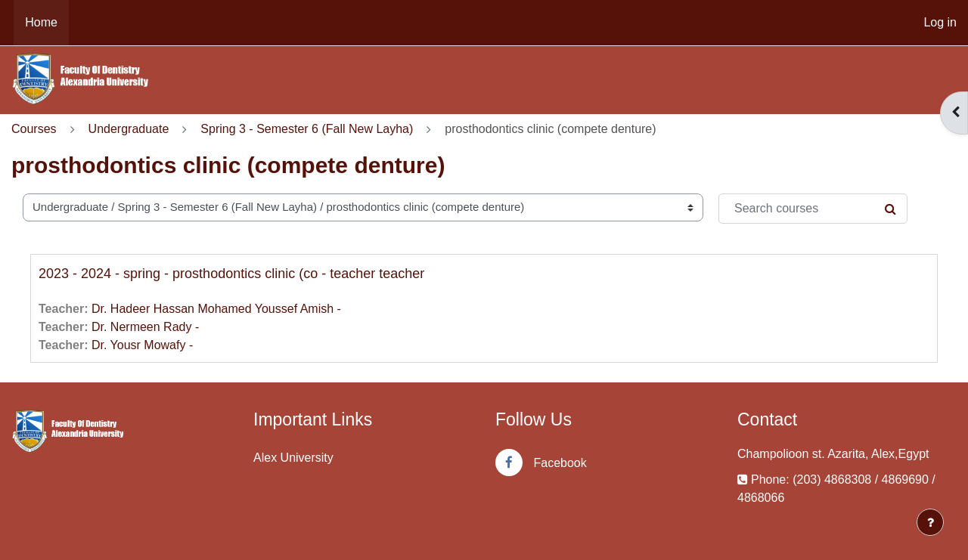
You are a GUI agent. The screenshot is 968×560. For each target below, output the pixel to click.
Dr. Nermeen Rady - (145, 327)
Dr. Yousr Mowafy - (142, 345)
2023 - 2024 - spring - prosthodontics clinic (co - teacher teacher (231, 274)
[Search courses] (813, 209)
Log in (940, 22)
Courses (34, 129)
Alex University (293, 458)
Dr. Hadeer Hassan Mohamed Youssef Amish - (216, 309)
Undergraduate (129, 129)
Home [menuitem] (41, 22)
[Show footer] (930, 522)
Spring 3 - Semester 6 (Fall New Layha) (307, 129)
